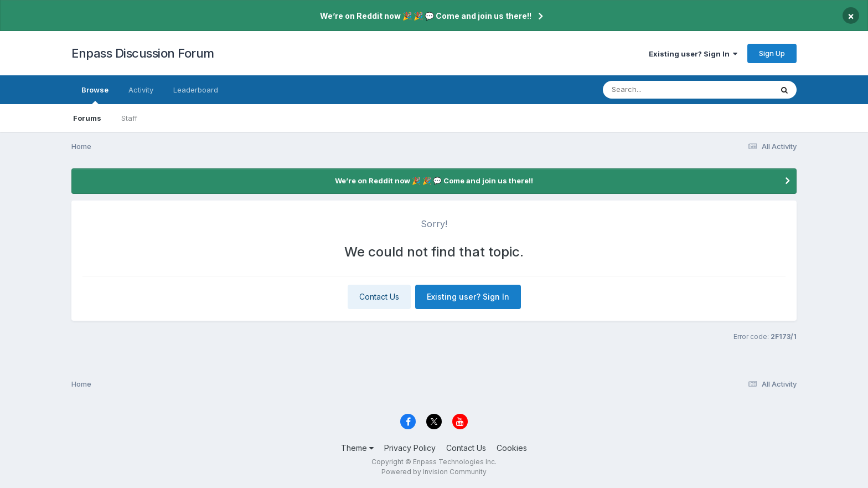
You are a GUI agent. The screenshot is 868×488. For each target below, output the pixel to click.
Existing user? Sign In (693, 54)
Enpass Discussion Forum (143, 53)
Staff (129, 118)
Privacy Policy (410, 448)
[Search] (657, 90)
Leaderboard (196, 90)
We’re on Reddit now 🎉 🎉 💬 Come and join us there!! (426, 16)
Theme (357, 448)
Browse (95, 95)
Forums (87, 118)
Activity (141, 90)
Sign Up (772, 53)
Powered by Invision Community (434, 472)
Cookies (512, 448)
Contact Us (379, 297)
